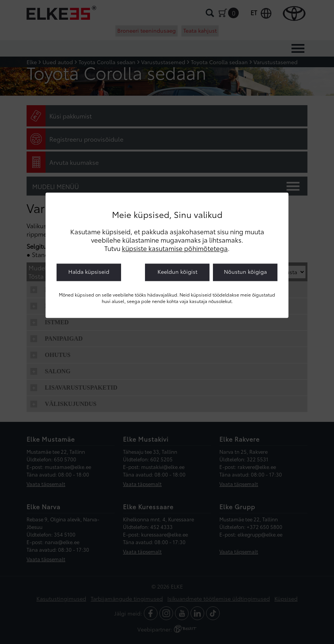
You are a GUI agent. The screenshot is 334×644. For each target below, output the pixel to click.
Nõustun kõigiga (245, 272)
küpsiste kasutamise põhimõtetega (175, 248)
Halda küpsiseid (89, 272)
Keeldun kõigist (177, 272)
